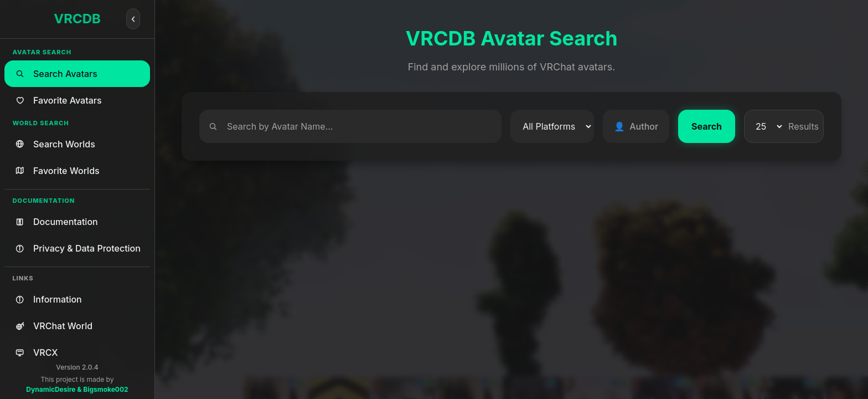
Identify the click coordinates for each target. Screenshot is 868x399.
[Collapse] (133, 19)
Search (707, 126)
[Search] (350, 126)
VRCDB (77, 19)
